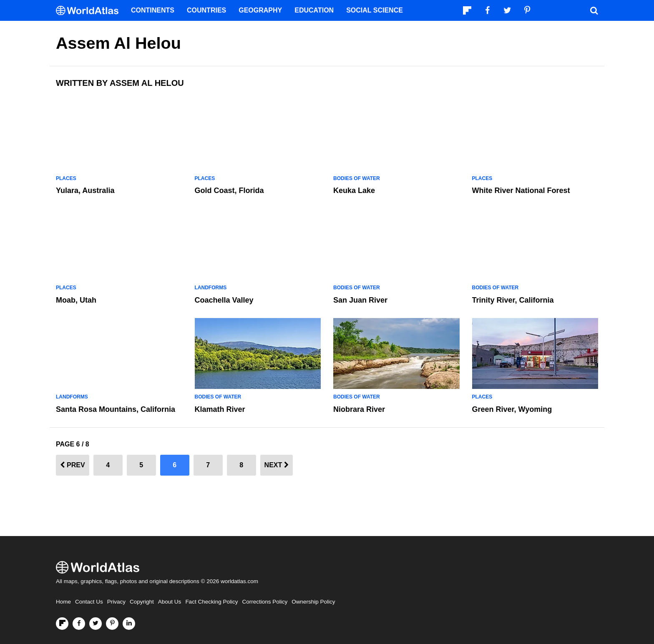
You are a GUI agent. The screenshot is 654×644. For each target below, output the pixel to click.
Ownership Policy (313, 602)
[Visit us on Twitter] (96, 624)
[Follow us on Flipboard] (62, 624)
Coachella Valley (224, 300)
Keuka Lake (354, 190)
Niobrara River (359, 409)
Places (66, 178)
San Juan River (360, 300)
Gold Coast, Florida (229, 190)
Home (63, 602)
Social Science (375, 10)
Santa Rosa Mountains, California (116, 409)
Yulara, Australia (85, 190)
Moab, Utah (76, 300)
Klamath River (220, 409)
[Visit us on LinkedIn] (129, 624)
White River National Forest (521, 190)
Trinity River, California (513, 300)
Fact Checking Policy (211, 602)
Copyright (142, 602)
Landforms (211, 288)
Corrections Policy (265, 602)
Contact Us (89, 602)
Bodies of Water (357, 178)
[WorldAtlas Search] (594, 10)
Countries (206, 10)
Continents (153, 10)
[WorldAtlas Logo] (90, 11)
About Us (170, 602)
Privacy (116, 602)
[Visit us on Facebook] (79, 624)
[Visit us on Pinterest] (112, 624)
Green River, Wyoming (512, 409)
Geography (260, 10)
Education (314, 10)
